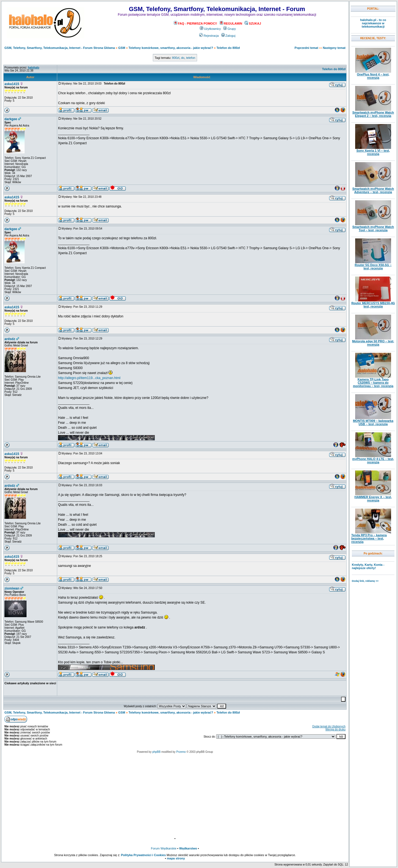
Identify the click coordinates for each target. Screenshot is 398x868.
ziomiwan (12, 588)
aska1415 (12, 84)
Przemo (181, 752)
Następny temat (334, 48)
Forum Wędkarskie (164, 848)
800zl (176, 58)
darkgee (11, 119)
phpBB (156, 752)
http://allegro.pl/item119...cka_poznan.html (89, 378)
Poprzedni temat (307, 48)
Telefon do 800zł (228, 48)
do (183, 58)
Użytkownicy (210, 29)
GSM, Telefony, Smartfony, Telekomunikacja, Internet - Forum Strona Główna (60, 48)
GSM (122, 48)
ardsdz (10, 339)
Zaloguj (228, 36)
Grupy (230, 29)
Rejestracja (209, 36)
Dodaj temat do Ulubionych (329, 726)
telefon (191, 58)
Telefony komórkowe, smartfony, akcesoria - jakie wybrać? (171, 48)
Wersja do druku (335, 729)
